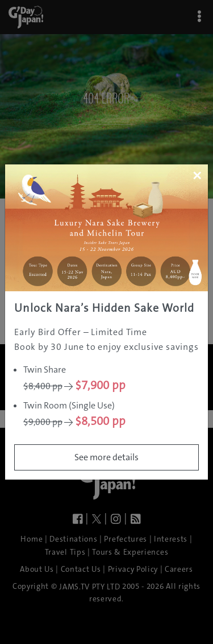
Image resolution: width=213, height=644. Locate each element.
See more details (106, 457)
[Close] (197, 175)
